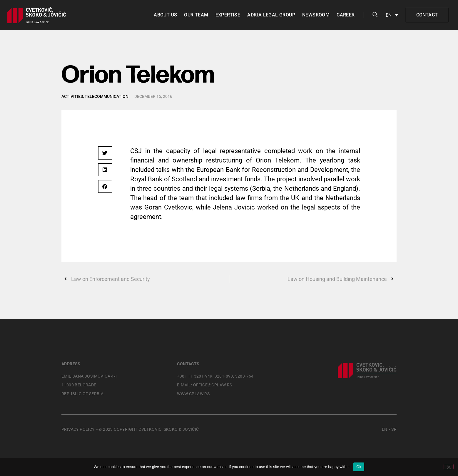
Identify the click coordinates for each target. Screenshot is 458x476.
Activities (72, 96)
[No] (449, 467)
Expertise (228, 15)
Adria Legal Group (271, 15)
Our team (196, 15)
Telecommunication (107, 96)
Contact (427, 15)
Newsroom (316, 15)
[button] (105, 153)
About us (165, 15)
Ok (359, 467)
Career (346, 15)
